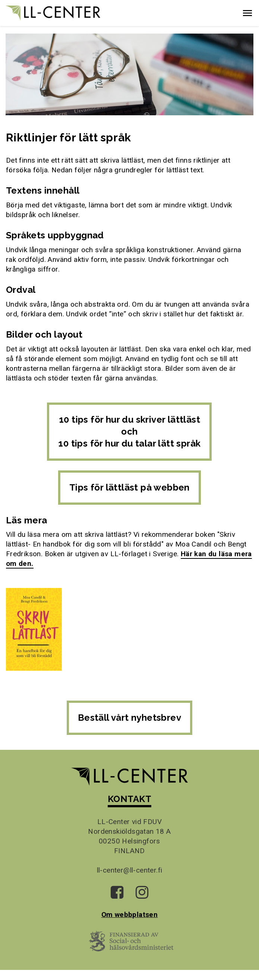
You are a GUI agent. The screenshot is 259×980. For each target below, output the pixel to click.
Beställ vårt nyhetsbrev (129, 718)
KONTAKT (129, 799)
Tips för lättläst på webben (129, 487)
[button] (247, 13)
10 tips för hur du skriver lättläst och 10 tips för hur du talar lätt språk (129, 431)
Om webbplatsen (130, 915)
